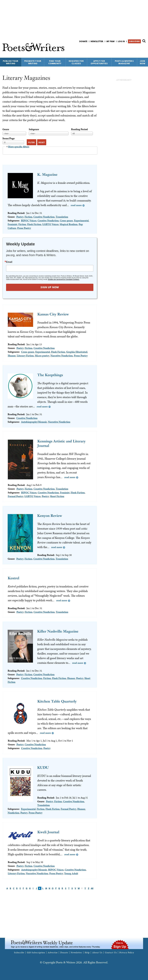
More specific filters (19, 147)
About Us (97, 953)
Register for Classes (76, 62)
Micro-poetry (42, 356)
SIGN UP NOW (50, 287)
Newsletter (97, 41)
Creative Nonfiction (44, 217)
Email (9, 262)
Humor (12, 356)
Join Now (143, 62)
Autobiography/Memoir (34, 422)
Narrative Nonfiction (62, 356)
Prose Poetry (24, 228)
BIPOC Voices (29, 220)
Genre (6, 129)
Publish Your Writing (11, 62)
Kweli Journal (48, 832)
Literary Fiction (25, 356)
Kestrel (14, 578)
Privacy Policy (127, 953)
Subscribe (134, 41)
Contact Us (111, 953)
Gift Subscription (36, 953)
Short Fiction (57, 496)
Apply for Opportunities (99, 62)
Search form (144, 41)
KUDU (43, 768)
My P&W (111, 41)
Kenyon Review (50, 516)
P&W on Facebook (134, 49)
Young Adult (71, 873)
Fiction (28, 217)
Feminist (12, 224)
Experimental (81, 220)
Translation (62, 217)
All (92, 888)
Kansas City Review (53, 314)
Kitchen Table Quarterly (57, 701)
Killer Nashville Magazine (58, 631)
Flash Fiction (34, 224)
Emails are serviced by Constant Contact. (64, 279)
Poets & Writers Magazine (124, 62)
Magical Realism (69, 224)
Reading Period (79, 129)
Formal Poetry (16, 496)
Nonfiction (13, 813)
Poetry (20, 217)
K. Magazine (47, 174)
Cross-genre (66, 220)
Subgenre (34, 129)
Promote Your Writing (33, 62)
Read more (76, 205)
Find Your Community (55, 62)
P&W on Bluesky (139, 49)
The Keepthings (50, 375)
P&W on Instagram (144, 49)
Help (87, 953)
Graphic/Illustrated (77, 352)
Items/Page (9, 138)
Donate (83, 41)
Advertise (53, 953)
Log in (121, 41)
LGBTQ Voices (50, 224)
